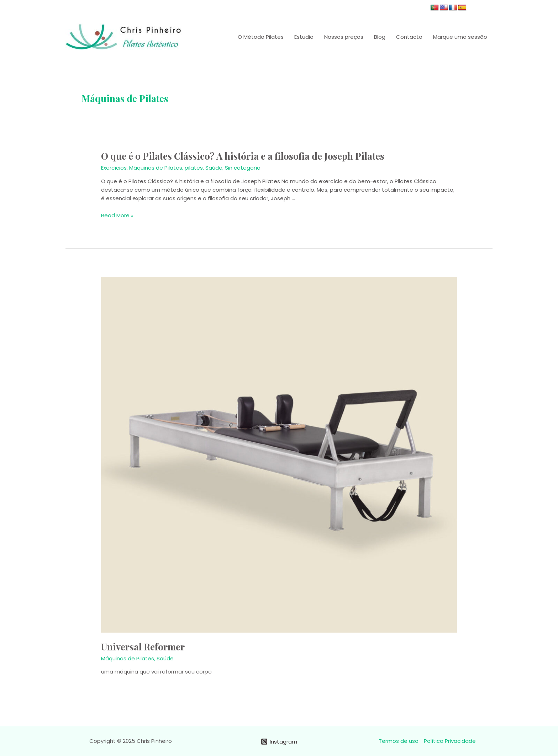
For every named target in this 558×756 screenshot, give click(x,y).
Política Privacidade (450, 741)
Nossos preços (344, 37)
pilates (194, 168)
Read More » (117, 215)
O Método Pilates (261, 37)
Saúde (214, 168)
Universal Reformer (143, 647)
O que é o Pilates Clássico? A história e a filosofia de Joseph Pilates (243, 156)
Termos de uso (399, 741)
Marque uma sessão (460, 37)
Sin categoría (243, 168)
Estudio (304, 37)
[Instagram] (279, 742)
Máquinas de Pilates (156, 168)
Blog (380, 37)
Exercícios (114, 168)
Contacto (409, 37)
